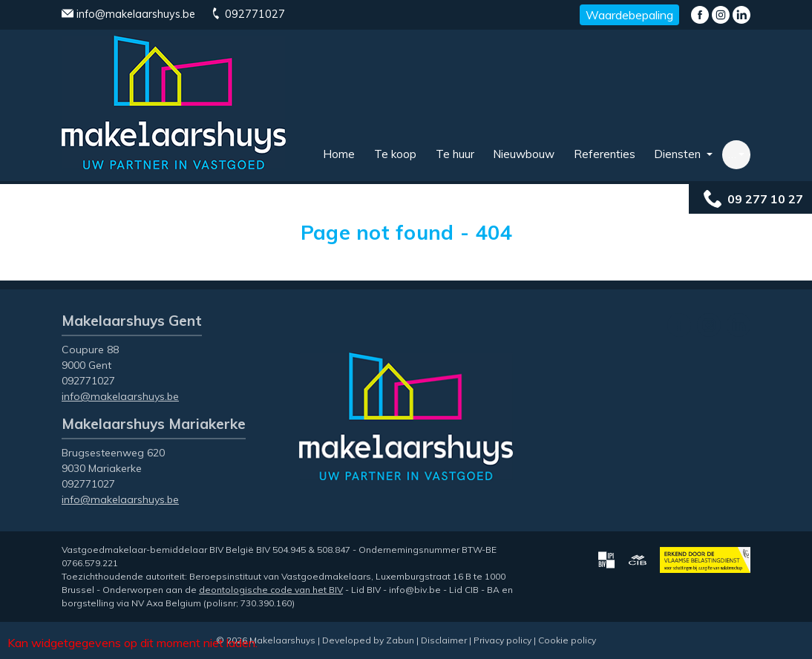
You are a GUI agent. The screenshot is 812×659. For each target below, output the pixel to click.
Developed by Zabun (368, 640)
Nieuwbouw (524, 154)
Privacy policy (502, 640)
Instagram (721, 15)
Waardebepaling (629, 15)
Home (339, 154)
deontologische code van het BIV (271, 590)
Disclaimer (444, 640)
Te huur (455, 154)
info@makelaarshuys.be (128, 14)
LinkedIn (741, 15)
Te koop (395, 154)
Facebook (700, 15)
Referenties (605, 154)
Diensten (679, 154)
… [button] (732, 154)
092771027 (248, 14)
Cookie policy (567, 640)
